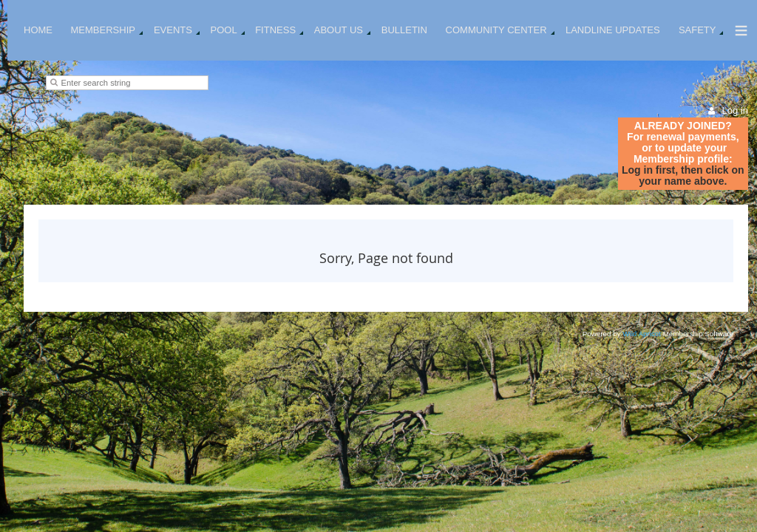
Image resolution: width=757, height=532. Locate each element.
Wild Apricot (642, 334)
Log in (735, 110)
